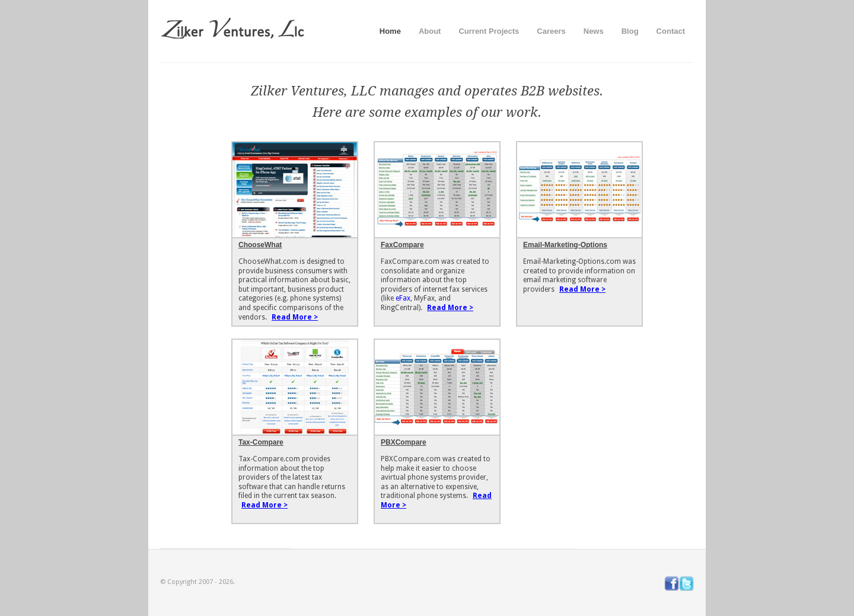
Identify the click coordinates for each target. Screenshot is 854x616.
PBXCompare (404, 442)
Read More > (295, 317)
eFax (403, 298)
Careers (551, 31)
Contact (671, 31)
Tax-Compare (261, 442)
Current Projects (489, 31)
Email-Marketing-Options (565, 245)
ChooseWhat (260, 245)
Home (390, 31)
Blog (630, 31)
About (430, 31)
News (594, 31)
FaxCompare (402, 245)
